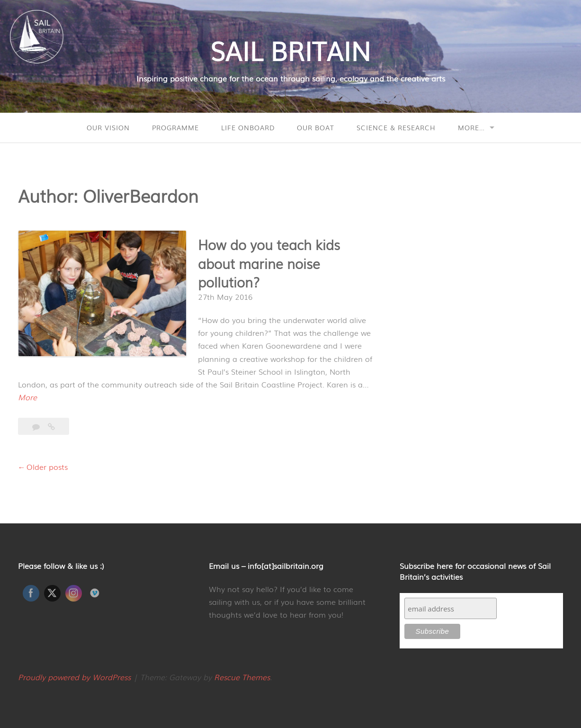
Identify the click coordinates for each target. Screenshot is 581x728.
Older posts (47, 467)
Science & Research (396, 127)
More (27, 397)
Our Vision (108, 127)
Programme (175, 127)
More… (471, 127)
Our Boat (316, 127)
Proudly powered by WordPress (74, 677)
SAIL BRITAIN (290, 50)
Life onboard (248, 127)
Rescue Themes (242, 677)
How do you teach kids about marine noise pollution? (269, 263)
